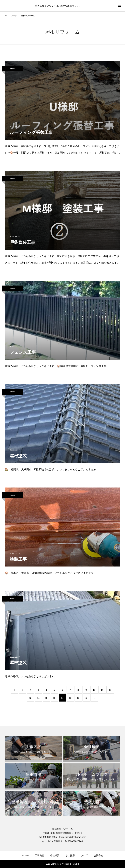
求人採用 (70, 855)
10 (94, 690)
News (12, 68)
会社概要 (55, 855)
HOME (25, 855)
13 (30, 698)
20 (86, 698)
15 (46, 698)
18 (70, 698)
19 (78, 698)
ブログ (84, 855)
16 (54, 698)
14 (38, 698)
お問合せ (98, 855)
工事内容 (40, 855)
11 (102, 690)
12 (110, 690)
